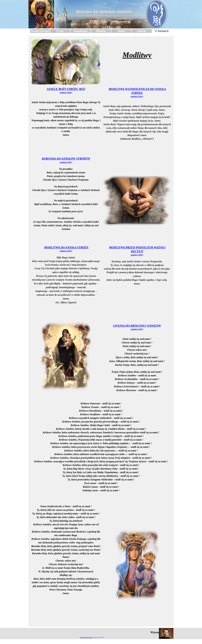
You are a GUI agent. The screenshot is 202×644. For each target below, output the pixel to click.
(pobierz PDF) (66, 93)
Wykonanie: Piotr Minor (86, 637)
